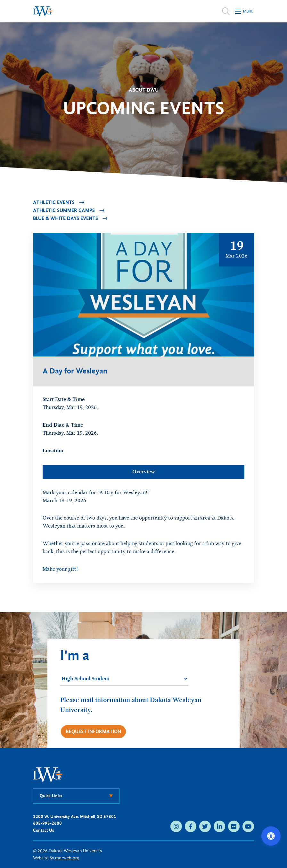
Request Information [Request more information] (93, 731)
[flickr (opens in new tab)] (234, 826)
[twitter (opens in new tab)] (205, 826)
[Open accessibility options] (271, 836)
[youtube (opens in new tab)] (248, 826)
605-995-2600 (47, 823)
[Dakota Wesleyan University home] (43, 11)
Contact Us (44, 830)
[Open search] (226, 11)
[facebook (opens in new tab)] (191, 826)
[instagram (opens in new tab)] (176, 826)
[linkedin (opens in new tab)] (219, 826)
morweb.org (67, 858)
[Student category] (124, 679)
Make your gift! (60, 569)
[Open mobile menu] (244, 11)
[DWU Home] (48, 774)
